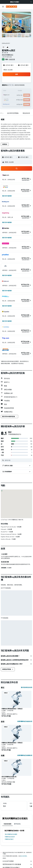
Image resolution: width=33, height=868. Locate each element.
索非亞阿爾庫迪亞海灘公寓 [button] (9, 777)
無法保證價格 (24, 856)
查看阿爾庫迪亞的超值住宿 (25, 721)
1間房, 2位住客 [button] (8, 70)
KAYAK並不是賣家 (17, 861)
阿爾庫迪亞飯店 (9, 839)
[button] (31, 2)
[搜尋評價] (18, 460)
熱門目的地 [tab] (17, 824)
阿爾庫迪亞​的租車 (10, 837)
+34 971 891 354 (7, 57)
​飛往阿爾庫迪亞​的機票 (11, 834)
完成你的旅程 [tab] (7, 824)
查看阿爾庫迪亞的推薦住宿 (25, 755)
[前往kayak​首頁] (11, 7)
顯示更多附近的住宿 (27, 687)
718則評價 (12, 59)
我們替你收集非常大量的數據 (17, 864)
